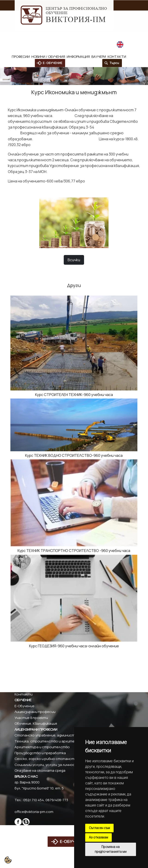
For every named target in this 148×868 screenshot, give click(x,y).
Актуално (23, 676)
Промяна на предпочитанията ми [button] (111, 849)
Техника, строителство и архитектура (50, 741)
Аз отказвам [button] (98, 837)
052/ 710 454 (25, 36)
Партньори (24, 688)
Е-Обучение (24, 706)
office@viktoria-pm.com (92, 36)
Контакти (117, 57)
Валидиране (25, 682)
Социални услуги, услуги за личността (49, 765)
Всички (74, 260)
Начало (21, 665)
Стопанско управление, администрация (50, 735)
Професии (21, 57)
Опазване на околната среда (40, 770)
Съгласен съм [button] (99, 828)
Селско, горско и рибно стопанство (47, 759)
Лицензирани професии (35, 712)
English (126, 44)
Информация (78, 57)
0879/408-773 (49, 36)
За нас (20, 671)
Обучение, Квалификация (36, 723)
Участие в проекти (31, 718)
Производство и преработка (40, 753)
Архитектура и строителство (42, 747)
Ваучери (99, 57)
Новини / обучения (48, 57)
